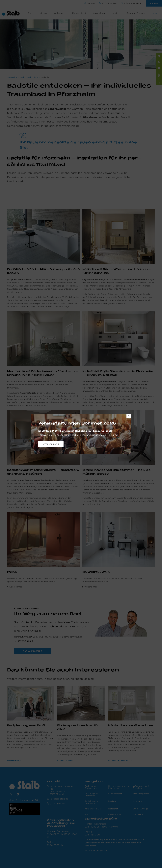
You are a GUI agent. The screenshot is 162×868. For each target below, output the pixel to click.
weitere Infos (50, 444)
